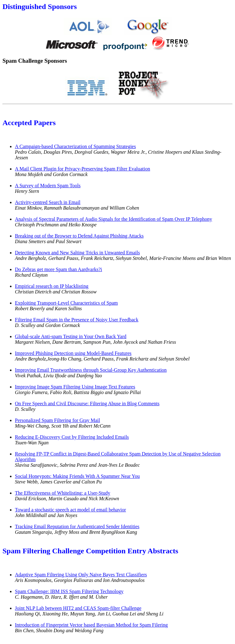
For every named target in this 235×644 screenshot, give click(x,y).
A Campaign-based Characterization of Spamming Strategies (75, 146)
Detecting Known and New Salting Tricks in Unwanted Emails (77, 253)
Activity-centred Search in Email (48, 202)
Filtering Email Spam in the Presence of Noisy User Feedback (77, 320)
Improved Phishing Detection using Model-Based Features (73, 353)
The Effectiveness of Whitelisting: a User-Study (63, 493)
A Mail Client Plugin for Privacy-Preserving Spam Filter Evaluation (83, 169)
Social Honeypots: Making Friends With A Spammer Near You (77, 476)
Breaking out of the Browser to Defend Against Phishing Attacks (79, 236)
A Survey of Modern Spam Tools (48, 186)
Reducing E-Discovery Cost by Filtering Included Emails (72, 437)
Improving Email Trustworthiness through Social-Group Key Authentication (91, 370)
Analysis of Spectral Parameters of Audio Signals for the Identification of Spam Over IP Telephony (113, 219)
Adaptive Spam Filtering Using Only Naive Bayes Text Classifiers (81, 575)
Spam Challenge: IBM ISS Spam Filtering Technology (69, 591)
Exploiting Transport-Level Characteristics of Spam (66, 303)
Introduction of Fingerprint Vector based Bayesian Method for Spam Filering (91, 625)
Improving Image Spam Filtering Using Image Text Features (75, 387)
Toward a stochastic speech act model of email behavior (70, 510)
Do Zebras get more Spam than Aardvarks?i (59, 269)
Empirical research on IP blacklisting (52, 286)
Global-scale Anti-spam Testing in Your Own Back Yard (71, 336)
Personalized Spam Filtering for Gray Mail (57, 420)
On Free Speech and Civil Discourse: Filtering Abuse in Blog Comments (87, 404)
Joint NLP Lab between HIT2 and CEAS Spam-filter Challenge (78, 608)
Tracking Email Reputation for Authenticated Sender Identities (77, 526)
